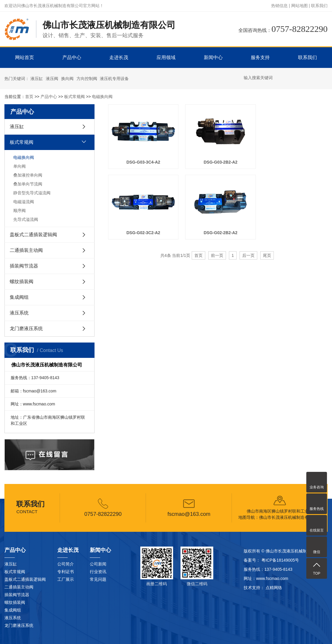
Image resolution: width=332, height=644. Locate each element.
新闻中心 (213, 57)
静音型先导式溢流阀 (32, 193)
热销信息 (279, 6)
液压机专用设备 (114, 79)
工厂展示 (66, 579)
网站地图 (300, 6)
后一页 (248, 253)
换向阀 (67, 79)
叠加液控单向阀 (28, 175)
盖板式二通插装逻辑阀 (33, 235)
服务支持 (260, 57)
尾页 (267, 253)
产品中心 (72, 57)
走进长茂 (119, 57)
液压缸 (37, 79)
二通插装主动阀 (26, 250)
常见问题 (98, 579)
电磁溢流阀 (24, 202)
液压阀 (52, 79)
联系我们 (319, 6)
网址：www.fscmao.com (266, 578)
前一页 (217, 253)
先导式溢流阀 (26, 219)
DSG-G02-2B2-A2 (142, 230)
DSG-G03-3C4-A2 (142, 161)
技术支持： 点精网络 (263, 588)
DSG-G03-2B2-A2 (218, 161)
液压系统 (19, 313)
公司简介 (66, 564)
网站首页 (25, 57)
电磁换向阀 (102, 97)
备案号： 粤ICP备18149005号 (271, 560)
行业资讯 (98, 572)
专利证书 (66, 572)
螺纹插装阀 (22, 282)
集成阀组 (19, 297)
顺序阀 (19, 211)
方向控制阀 (87, 79)
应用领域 (166, 57)
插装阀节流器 (24, 266)
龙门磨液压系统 (26, 328)
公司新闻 (98, 564)
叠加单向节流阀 (28, 184)
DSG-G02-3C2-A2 (293, 161)
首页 (29, 97)
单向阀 (19, 166)
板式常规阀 (74, 97)
